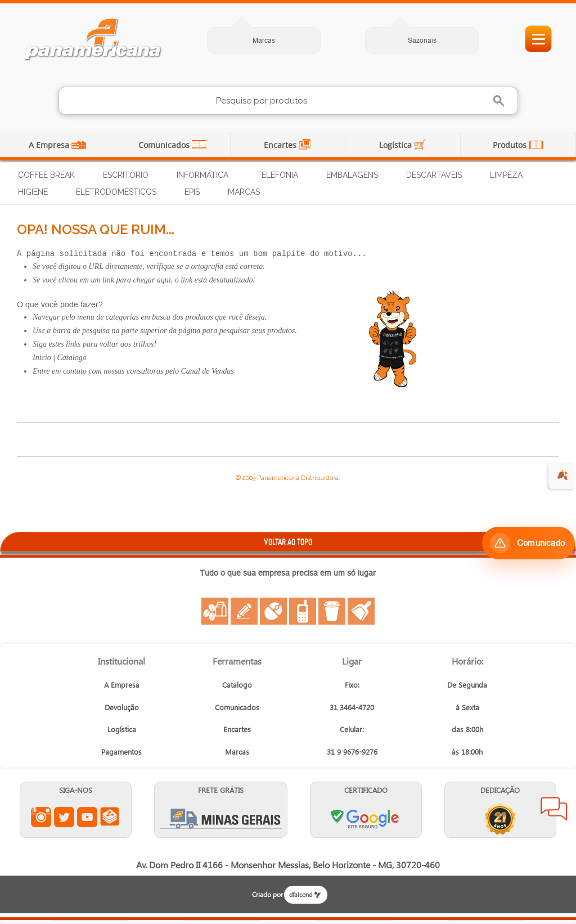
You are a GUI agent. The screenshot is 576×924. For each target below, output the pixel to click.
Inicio (42, 358)
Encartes (281, 145)
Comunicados (165, 145)
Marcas (264, 40)
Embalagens (352, 175)
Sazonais (422, 40)
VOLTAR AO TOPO (288, 542)
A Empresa (50, 145)
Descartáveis (434, 175)
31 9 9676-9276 (352, 752)
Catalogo (72, 358)
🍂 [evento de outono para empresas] (562, 475)
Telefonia (277, 175)
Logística (397, 145)
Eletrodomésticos (116, 192)
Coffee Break (46, 175)
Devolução (122, 707)
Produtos (511, 145)
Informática (202, 175)
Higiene (33, 192)
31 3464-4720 (352, 707)
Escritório (126, 175)
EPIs (192, 192)
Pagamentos (121, 752)
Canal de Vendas (208, 371)
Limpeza (506, 175)
